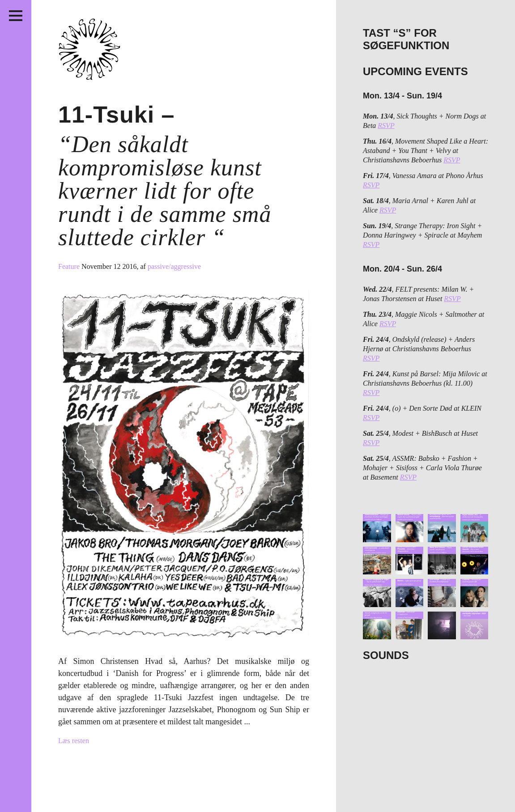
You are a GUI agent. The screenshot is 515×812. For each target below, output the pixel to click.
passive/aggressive (174, 266)
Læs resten (74, 741)
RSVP (386, 125)
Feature (70, 266)
